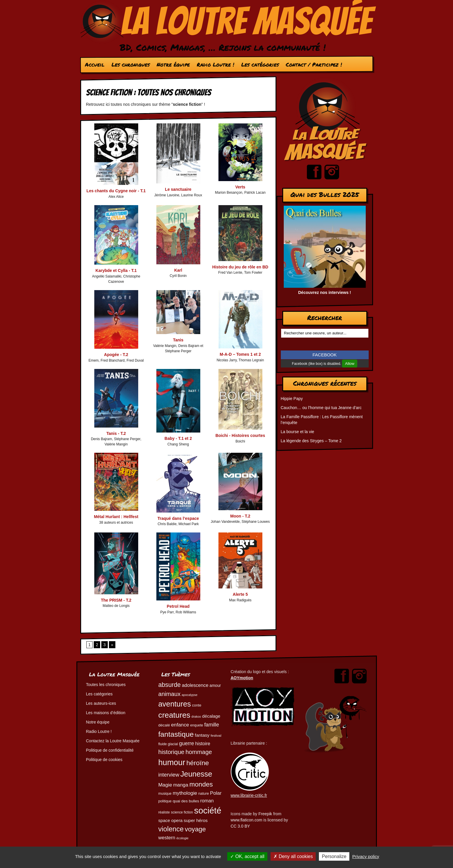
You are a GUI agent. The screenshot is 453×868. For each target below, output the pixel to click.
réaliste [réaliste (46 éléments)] (164, 812)
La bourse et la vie (298, 432)
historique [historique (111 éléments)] (171, 752)
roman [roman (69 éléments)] (207, 801)
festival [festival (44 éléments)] (216, 735)
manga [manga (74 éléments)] (181, 785)
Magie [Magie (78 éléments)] (165, 785)
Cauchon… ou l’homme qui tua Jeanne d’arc (321, 408)
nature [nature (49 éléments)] (204, 793)
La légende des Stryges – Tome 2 (311, 441)
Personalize (334, 856)
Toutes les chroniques (106, 685)
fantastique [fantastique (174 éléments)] (176, 734)
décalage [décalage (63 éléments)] (211, 716)
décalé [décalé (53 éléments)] (164, 725)
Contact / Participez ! (314, 64)
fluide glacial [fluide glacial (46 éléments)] (168, 744)
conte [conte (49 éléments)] (197, 705)
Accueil (94, 64)
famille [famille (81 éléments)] (211, 725)
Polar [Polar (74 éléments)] (216, 793)
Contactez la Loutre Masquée (113, 741)
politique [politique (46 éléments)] (165, 801)
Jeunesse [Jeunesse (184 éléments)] (196, 774)
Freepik (265, 814)
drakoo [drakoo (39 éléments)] (196, 716)
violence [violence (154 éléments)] (171, 829)
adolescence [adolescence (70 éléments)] (195, 685)
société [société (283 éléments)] (208, 810)
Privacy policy (366, 856)
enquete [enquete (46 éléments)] (197, 725)
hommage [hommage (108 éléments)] (199, 752)
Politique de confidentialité (110, 750)
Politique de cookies (104, 760)
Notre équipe (173, 64)
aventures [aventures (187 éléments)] (175, 704)
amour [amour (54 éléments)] (215, 686)
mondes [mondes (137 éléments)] (201, 784)
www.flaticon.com (247, 820)
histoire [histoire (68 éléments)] (203, 744)
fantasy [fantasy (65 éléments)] (202, 735)
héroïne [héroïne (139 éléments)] (198, 763)
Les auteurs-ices (101, 703)
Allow (350, 364)
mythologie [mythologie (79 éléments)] (185, 793)
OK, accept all (247, 856)
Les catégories (260, 64)
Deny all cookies (293, 856)
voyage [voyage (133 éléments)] (195, 829)
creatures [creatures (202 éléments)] (174, 715)
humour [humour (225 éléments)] (172, 762)
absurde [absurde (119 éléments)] (170, 685)
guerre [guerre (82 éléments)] (186, 743)
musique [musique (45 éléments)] (165, 794)
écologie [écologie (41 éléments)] (182, 838)
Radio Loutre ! (215, 64)
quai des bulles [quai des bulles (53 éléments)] (186, 801)
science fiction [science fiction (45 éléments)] (182, 812)
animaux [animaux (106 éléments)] (170, 694)
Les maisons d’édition (106, 713)
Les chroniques (130, 64)
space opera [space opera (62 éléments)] (171, 820)
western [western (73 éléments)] (167, 838)
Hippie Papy (292, 399)
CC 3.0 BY (240, 826)
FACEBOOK (325, 355)
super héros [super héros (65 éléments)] (196, 820)
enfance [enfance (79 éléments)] (180, 725)
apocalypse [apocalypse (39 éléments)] (189, 695)
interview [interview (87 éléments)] (169, 775)
